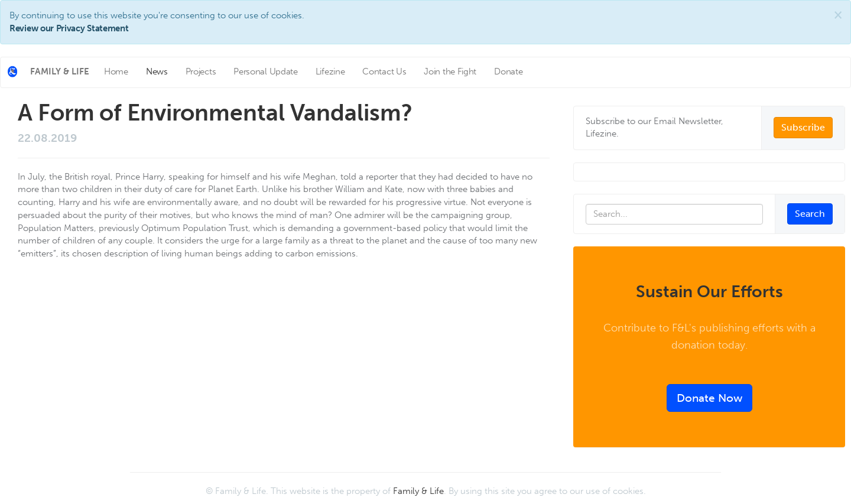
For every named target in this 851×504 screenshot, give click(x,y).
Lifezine (330, 71)
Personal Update (266, 71)
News (157, 71)
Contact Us (384, 71)
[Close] (838, 15)
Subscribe (803, 127)
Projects (201, 71)
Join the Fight (450, 71)
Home (116, 71)
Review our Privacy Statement (69, 28)
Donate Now (709, 398)
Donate (508, 71)
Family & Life (418, 491)
